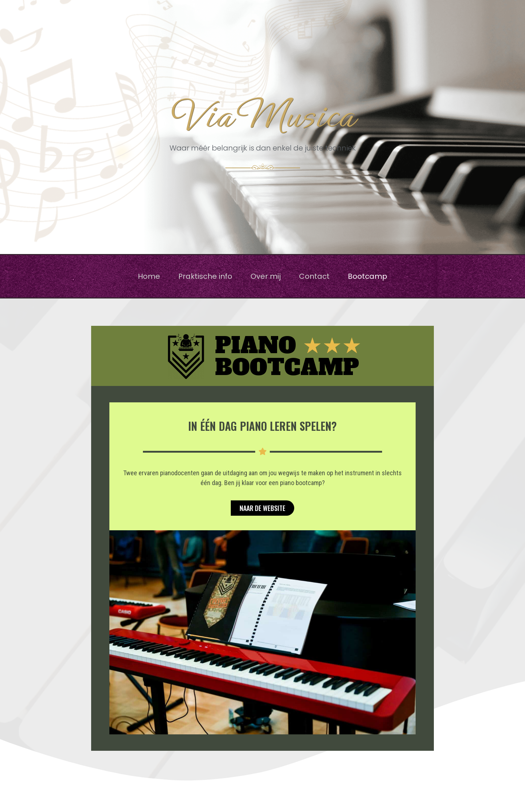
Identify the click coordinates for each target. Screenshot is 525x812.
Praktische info (205, 276)
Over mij (266, 276)
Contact (314, 276)
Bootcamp (367, 276)
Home (149, 276)
